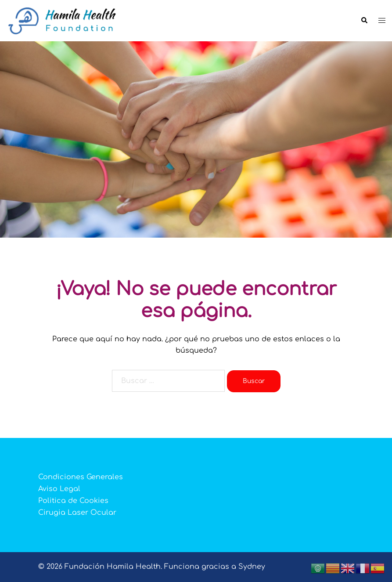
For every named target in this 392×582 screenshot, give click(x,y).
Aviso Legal (59, 489)
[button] (364, 21)
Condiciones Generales (81, 477)
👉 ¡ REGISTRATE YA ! (196, 214)
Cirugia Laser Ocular (77, 513)
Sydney (252, 567)
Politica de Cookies (73, 501)
